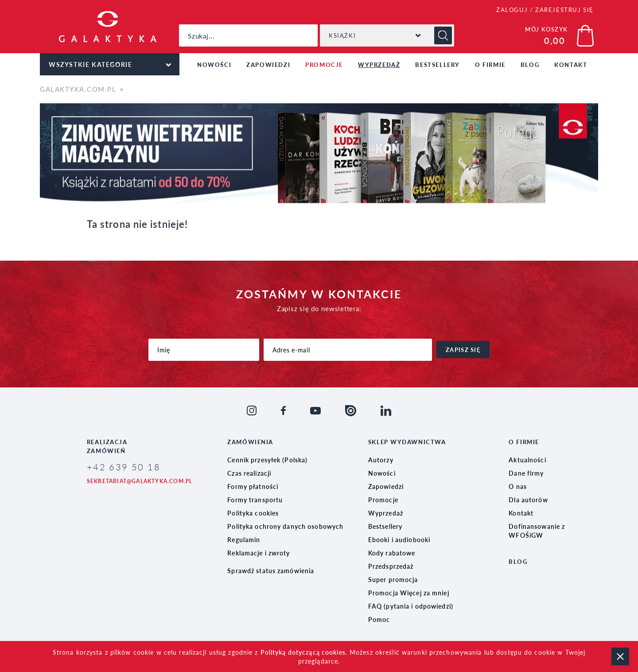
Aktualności (527, 460)
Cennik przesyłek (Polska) (267, 460)
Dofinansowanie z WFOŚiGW (537, 531)
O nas (518, 486)
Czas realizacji (249, 473)
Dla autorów (528, 500)
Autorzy (381, 460)
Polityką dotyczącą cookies (303, 652)
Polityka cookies (253, 513)
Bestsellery (438, 64)
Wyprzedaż (379, 64)
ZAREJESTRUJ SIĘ (564, 10)
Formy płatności (253, 486)
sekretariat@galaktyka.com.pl (140, 481)
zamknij (620, 656)
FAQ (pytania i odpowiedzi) (411, 606)
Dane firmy (526, 473)
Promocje (324, 64)
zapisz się (463, 350)
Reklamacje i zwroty (259, 553)
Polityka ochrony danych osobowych (285, 526)
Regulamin (244, 539)
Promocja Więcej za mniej (409, 593)
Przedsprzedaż (391, 566)
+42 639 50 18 (124, 467)
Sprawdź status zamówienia (271, 570)
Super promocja (393, 579)
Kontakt (571, 64)
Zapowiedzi (268, 64)
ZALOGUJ (512, 10)
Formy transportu (255, 500)
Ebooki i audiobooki (399, 539)
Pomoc (379, 619)
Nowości (214, 64)
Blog (530, 64)
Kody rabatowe (392, 553)
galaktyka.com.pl (78, 89)
